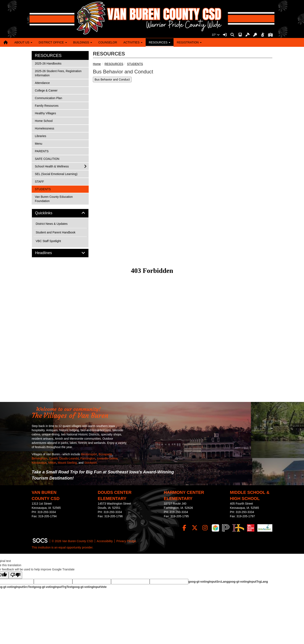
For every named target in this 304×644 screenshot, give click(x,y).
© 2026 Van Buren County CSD (72, 541)
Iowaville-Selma (107, 458)
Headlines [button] (48, 253)
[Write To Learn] (265, 528)
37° (216, 35)
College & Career (46, 90)
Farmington (88, 458)
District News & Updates (52, 224)
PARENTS (42, 151)
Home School (44, 121)
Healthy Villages (45, 113)
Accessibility (105, 541)
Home (97, 64)
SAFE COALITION (47, 158)
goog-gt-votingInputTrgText (53, 587)
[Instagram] (205, 528)
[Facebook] (184, 528)
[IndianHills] (238, 528)
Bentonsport (89, 454)
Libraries (40, 136)
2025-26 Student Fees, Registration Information (58, 73)
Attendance (42, 83)
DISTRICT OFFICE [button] (53, 42)
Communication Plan (48, 98)
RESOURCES (114, 64)
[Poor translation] (15, 575)
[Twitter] (195, 528)
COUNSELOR (108, 42)
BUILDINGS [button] (83, 42)
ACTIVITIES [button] (133, 42)
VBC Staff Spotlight (48, 241)
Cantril (53, 458)
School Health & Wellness (52, 166)
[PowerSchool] (226, 528)
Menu (40, 143)
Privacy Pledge (126, 541)
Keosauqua (39, 463)
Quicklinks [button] (48, 213)
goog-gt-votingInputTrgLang (248, 582)
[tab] (60, 213)
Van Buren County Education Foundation (54, 199)
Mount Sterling (67, 463)
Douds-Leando (69, 458)
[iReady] (215, 528)
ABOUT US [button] (23, 42)
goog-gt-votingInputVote (90, 587)
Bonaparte (105, 454)
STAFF (40, 181)
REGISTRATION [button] (189, 42)
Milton (52, 463)
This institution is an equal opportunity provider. (62, 547)
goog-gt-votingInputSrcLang (208, 582)
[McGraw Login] (251, 528)
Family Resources (47, 105)
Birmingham (40, 458)
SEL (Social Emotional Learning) (56, 174)
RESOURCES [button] (160, 42)
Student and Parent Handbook (56, 232)
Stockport (90, 463)
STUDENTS (135, 64)
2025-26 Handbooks (48, 63)
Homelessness (44, 128)
